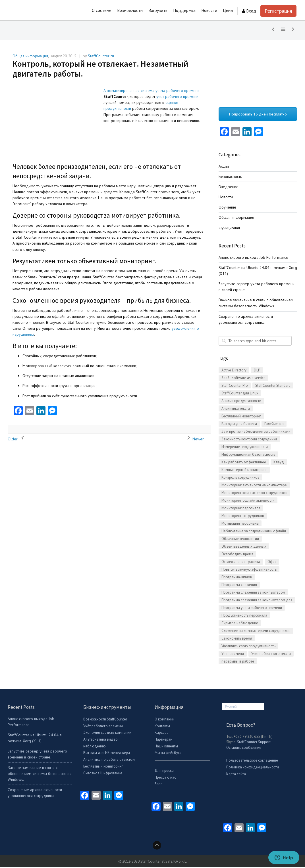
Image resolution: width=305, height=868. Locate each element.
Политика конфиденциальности (253, 768)
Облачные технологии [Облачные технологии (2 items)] (240, 540)
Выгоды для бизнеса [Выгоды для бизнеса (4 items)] (239, 425)
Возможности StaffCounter (105, 720)
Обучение (227, 208)
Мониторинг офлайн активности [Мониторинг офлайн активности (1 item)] (248, 502)
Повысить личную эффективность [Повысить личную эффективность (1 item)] (249, 570)
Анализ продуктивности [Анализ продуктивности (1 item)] (241, 402)
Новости (226, 198)
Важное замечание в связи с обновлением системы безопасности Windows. (40, 774)
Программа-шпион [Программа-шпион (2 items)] (237, 578)
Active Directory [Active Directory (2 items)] (234, 371)
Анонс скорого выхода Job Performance (253, 258)
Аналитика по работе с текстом (109, 761)
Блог (158, 785)
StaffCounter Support (254, 743)
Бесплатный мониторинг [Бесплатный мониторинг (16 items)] (241, 417)
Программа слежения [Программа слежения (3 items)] (239, 586)
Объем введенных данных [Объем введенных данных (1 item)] (244, 548)
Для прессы (164, 772)
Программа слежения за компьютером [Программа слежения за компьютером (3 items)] (253, 593)
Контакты (162, 727)
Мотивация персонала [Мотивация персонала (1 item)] (240, 525)
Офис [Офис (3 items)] (272, 563)
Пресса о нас (165, 778)
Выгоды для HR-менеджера (107, 754)
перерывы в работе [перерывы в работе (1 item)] (238, 662)
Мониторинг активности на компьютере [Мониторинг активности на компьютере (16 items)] (254, 486)
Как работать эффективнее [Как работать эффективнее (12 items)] (244, 463)
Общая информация (30, 57)
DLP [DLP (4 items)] (257, 371)
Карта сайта (236, 775)
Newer (194, 440)
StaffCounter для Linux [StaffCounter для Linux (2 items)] (240, 394)
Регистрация (278, 11)
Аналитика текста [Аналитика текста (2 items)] (236, 410)
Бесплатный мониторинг (103, 767)
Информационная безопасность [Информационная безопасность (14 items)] (248, 456)
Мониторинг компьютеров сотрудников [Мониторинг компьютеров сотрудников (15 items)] (254, 494)
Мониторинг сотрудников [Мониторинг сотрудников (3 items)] (243, 517)
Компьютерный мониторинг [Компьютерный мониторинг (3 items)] (244, 471)
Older (17, 440)
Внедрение (229, 188)
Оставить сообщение (244, 749)
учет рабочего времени (177, 98)
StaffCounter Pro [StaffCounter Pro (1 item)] (235, 387)
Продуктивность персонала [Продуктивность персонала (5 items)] (244, 616)
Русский (231, 708)
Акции (224, 167)
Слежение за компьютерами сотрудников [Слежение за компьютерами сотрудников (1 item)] (256, 632)
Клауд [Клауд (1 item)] (279, 463)
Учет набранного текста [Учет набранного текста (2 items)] (271, 655)
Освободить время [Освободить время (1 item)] (237, 555)
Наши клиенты (166, 747)
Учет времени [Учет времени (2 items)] (233, 655)
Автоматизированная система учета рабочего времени (152, 92)
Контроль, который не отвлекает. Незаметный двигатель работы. (100, 70)
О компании (164, 720)
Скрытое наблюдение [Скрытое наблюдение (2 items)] (240, 624)
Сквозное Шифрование (103, 774)
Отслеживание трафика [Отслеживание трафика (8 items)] (241, 563)
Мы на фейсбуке (168, 754)
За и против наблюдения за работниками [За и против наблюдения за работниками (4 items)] (256, 433)
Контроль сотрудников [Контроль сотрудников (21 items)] (240, 479)
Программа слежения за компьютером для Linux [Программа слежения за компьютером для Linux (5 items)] (257, 601)
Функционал (229, 229)
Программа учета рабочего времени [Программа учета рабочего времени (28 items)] (252, 609)
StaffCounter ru (101, 57)
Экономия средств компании (107, 734)
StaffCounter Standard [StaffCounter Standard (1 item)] (273, 387)
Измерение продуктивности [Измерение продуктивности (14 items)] (245, 448)
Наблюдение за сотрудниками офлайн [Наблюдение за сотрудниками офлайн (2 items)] (254, 532)
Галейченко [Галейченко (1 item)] (274, 425)
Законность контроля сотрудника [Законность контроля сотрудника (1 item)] (249, 440)
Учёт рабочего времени (103, 727)
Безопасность (230, 178)
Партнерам (164, 740)
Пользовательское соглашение (252, 761)
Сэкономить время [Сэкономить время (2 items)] (237, 639)
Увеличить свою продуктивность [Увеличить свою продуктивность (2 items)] (248, 647)
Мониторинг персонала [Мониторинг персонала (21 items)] (241, 509)
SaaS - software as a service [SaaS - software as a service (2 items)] (243, 379)
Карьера (162, 734)
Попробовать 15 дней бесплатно (258, 115)
